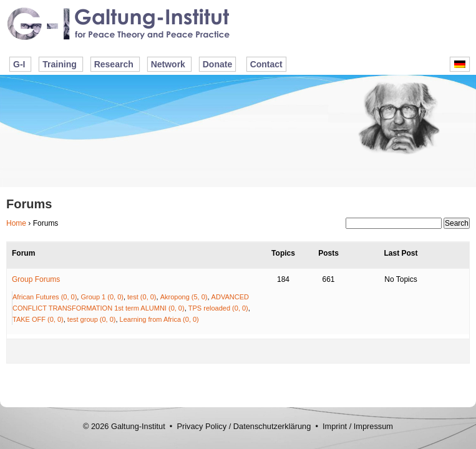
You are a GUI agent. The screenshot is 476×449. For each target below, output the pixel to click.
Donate (217, 64)
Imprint (335, 426)
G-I (19, 64)
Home (16, 223)
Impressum (373, 426)
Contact (266, 64)
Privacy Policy (202, 426)
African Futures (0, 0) (45, 297)
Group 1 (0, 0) (102, 297)
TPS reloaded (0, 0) (218, 308)
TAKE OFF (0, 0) (38, 319)
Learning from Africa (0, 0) (159, 319)
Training (59, 64)
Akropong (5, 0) (184, 297)
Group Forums (36, 279)
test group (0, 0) (92, 319)
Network (168, 64)
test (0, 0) (142, 297)
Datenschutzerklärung (272, 426)
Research (114, 64)
